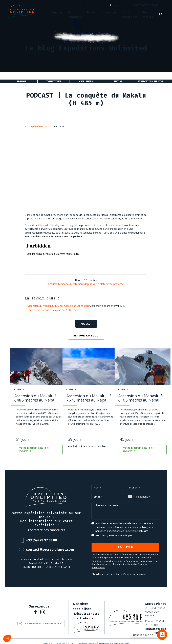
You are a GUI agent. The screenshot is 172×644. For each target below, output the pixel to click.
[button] (7, 638)
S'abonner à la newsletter (43, 619)
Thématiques (54, 75)
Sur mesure (148, 15)
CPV (71, 639)
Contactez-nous (121, 5)
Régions (57, 12)
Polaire (92, 12)
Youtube (47, 639)
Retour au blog (86, 331)
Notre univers (75, 5)
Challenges (109, 12)
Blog (88, 5)
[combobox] (131, 492)
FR (163, 5)
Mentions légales (86, 639)
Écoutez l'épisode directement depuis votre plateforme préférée (86, 280)
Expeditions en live (150, 75)
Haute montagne (75, 15)
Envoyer (126, 543)
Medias (118, 75)
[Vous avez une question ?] (162, 635)
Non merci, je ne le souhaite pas (114, 531)
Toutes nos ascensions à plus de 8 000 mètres (54, 306)
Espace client (101, 5)
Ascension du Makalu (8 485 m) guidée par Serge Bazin (59, 301)
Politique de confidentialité (114, 639)
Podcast (86, 320)
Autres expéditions (130, 15)
